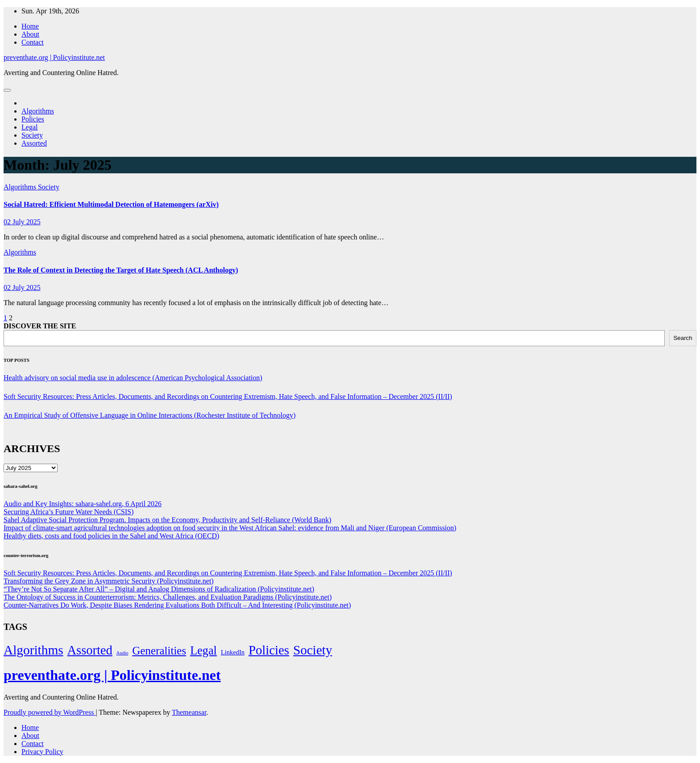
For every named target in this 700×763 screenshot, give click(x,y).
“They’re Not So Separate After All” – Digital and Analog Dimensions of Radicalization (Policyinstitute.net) (159, 589)
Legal (29, 127)
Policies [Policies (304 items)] (269, 650)
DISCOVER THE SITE (40, 326)
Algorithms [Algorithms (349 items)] (33, 650)
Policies (33, 119)
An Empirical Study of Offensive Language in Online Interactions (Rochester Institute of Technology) (150, 415)
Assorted (34, 143)
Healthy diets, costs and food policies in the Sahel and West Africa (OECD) (111, 536)
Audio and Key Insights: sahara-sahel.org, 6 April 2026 (83, 504)
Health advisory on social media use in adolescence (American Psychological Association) (133, 378)
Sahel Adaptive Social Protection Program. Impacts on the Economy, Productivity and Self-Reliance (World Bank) (167, 520)
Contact (33, 42)
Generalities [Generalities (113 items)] (159, 651)
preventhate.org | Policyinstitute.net (54, 57)
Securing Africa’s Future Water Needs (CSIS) (69, 512)
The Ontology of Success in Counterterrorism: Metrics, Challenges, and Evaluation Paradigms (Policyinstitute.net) (168, 597)
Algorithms (38, 111)
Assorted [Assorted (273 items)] (90, 650)
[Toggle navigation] (7, 90)
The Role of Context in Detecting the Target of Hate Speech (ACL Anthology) (121, 270)
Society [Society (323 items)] (313, 650)
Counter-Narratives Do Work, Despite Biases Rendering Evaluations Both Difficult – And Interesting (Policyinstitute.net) (177, 605)
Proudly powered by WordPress (50, 712)
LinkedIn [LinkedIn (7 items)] (233, 652)
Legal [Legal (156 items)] (204, 651)
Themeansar (189, 712)
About (30, 34)
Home (30, 26)
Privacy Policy (42, 752)
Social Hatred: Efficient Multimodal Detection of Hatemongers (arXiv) (111, 204)
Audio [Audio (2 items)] (123, 653)
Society (32, 135)
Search (683, 338)
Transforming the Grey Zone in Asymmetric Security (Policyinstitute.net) (108, 581)
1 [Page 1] (5, 318)
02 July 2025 (22, 222)
